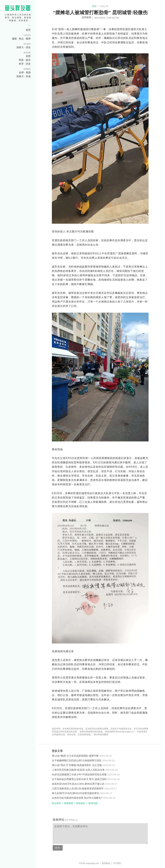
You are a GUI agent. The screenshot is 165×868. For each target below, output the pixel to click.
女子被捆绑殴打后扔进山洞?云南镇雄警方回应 (77, 760)
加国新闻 (68, 803)
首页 (94, 6)
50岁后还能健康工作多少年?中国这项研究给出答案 (79, 774)
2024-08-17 (111, 784)
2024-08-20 (105, 756)
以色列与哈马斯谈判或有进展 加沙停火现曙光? (77, 798)
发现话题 (93, 803)
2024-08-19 (109, 760)
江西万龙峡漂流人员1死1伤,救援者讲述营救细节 (78, 788)
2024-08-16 (109, 798)
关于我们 (117, 863)
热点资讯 (56, 803)
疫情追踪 (81, 803)
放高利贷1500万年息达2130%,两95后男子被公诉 (78, 784)
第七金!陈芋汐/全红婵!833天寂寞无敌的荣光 (75, 793)
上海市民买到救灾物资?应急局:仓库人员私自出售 (78, 770)
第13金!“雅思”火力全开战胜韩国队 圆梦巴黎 (75, 756)
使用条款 (106, 863)
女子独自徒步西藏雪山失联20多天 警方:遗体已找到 (79, 779)
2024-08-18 (112, 770)
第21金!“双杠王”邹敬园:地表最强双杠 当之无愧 (77, 765)
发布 (58, 848)
